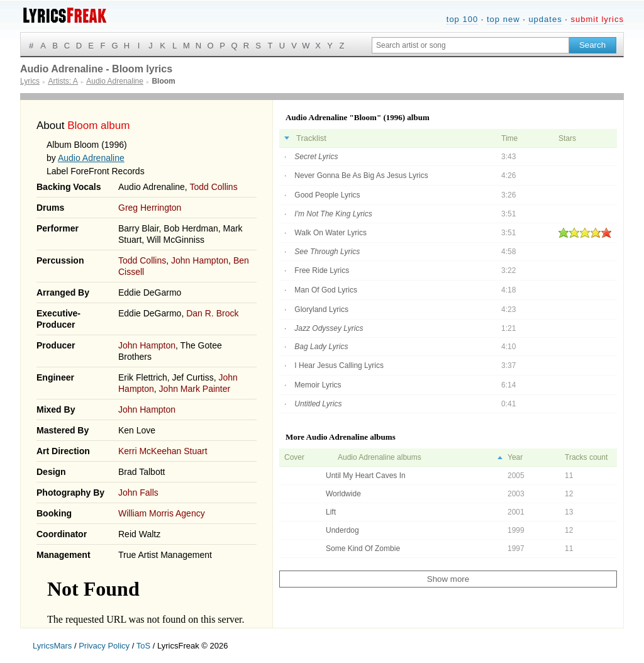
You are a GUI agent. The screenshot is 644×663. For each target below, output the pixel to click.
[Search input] (470, 45)
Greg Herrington (150, 208)
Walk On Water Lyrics (330, 233)
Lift (331, 512)
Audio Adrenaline (91, 158)
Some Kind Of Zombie (363, 549)
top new (503, 19)
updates (545, 19)
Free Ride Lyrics (322, 270)
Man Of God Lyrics (326, 290)
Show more (448, 579)
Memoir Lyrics (318, 385)
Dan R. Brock (212, 313)
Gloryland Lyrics (321, 309)
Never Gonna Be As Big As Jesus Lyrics (361, 175)
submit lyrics (597, 19)
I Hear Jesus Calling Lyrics (339, 365)
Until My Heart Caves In (366, 476)
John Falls (138, 493)
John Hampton (200, 260)
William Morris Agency (162, 513)
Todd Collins (213, 187)
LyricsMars (52, 646)
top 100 (462, 19)
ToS (143, 646)
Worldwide (343, 494)
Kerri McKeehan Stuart (163, 451)
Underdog (342, 530)
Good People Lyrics (327, 195)
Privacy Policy (104, 646)
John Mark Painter (195, 389)
